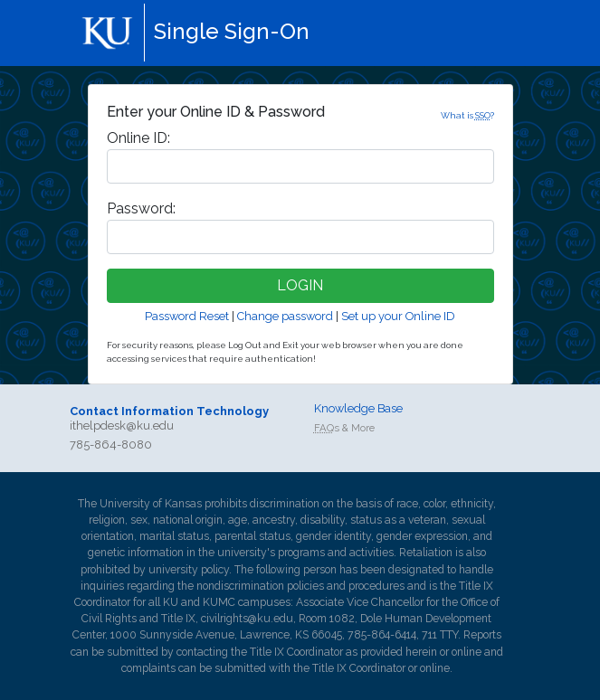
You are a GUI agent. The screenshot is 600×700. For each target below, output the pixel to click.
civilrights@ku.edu (247, 619)
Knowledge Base (358, 408)
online (467, 652)
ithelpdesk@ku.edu (122, 426)
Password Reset (187, 316)
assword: (141, 208)
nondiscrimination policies (260, 586)
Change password (285, 316)
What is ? (467, 115)
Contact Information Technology (169, 411)
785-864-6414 (382, 635)
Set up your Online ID (398, 316)
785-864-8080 (111, 445)
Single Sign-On (232, 31)
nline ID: (138, 138)
